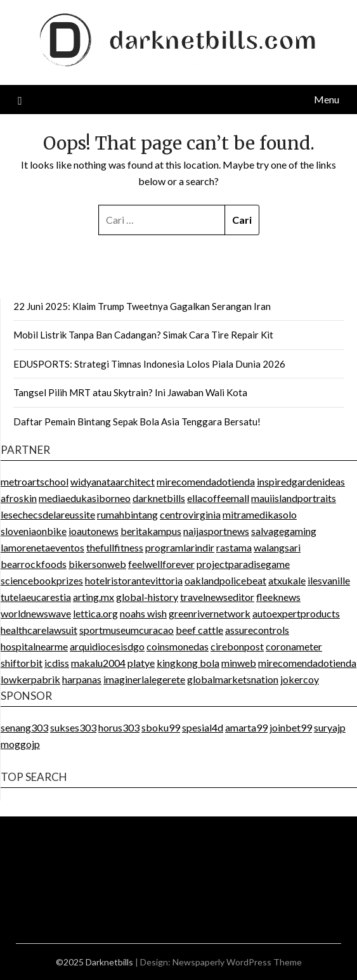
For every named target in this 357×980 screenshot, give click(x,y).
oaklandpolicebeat (225, 580)
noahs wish (143, 613)
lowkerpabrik (30, 679)
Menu (327, 99)
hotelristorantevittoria (134, 580)
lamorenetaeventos (42, 547)
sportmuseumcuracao (127, 630)
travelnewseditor (217, 597)
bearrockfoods (34, 564)
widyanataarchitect (113, 481)
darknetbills (159, 498)
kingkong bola (188, 663)
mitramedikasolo (260, 514)
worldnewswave (36, 613)
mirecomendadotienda (206, 481)
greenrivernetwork (210, 613)
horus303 (119, 727)
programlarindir (180, 547)
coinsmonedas (178, 646)
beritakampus (151, 531)
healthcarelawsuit (39, 630)
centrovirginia (190, 514)
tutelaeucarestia (36, 597)
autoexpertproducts (296, 613)
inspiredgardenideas (301, 481)
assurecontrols (257, 630)
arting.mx (94, 597)
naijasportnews (216, 531)
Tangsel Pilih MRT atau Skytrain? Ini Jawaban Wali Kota (130, 392)
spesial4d (203, 727)
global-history (147, 597)
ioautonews (94, 531)
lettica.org (95, 613)
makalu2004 (98, 663)
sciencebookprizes (42, 580)
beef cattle (199, 630)
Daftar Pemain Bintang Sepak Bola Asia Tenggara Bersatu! (137, 422)
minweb (239, 663)
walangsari (277, 547)
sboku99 (161, 727)
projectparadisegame (243, 564)
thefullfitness (115, 547)
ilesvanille (329, 580)
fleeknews (278, 597)
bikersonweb (97, 564)
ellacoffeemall (218, 498)
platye (141, 663)
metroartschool (35, 481)
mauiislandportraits (294, 498)
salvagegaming (284, 531)
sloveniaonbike (34, 531)
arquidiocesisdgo (107, 646)
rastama (234, 547)
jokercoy (300, 679)
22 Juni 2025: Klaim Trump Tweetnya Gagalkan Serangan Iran (142, 306)
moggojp (20, 744)
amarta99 (246, 727)
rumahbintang (127, 514)
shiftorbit (22, 663)
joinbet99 (291, 727)
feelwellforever (161, 564)
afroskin (19, 498)
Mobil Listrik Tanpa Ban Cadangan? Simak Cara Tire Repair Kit (143, 335)
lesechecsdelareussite (48, 514)
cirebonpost (237, 646)
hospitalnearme (34, 646)
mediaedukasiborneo (85, 498)
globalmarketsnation (233, 679)
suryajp (330, 727)
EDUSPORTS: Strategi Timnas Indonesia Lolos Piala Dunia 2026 (149, 364)
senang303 (24, 727)
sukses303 (73, 727)
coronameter (294, 646)
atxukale (287, 580)
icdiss (57, 663)
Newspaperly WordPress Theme (237, 962)
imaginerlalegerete (144, 679)
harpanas (82, 679)
